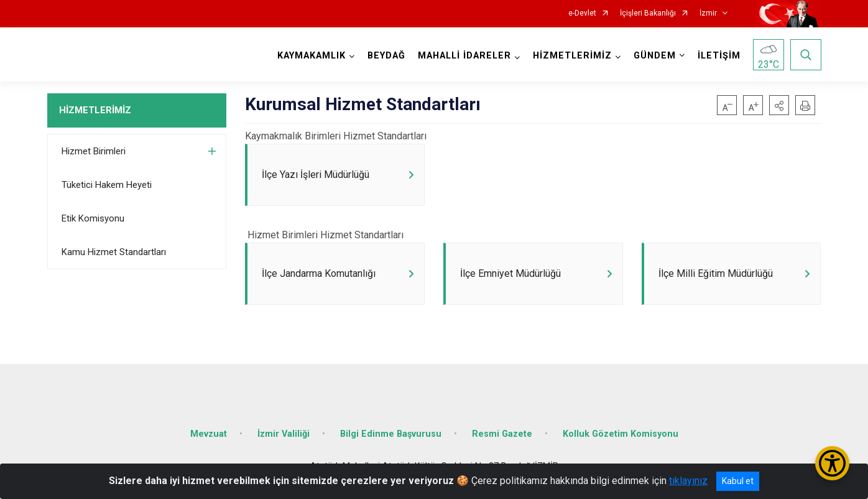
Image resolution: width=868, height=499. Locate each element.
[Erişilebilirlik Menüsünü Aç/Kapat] (832, 463)
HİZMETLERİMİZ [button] (572, 56)
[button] (779, 105)
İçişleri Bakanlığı (648, 13)
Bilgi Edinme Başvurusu (391, 434)
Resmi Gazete (502, 434)
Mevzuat (209, 434)
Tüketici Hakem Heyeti (107, 185)
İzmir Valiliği (284, 434)
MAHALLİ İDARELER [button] (464, 56)
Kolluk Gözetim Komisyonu (621, 434)
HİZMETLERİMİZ (95, 110)
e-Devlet (582, 13)
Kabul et (738, 481)
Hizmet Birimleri (94, 151)
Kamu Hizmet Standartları (114, 252)
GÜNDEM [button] (655, 56)
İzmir (708, 13)
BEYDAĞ (386, 56)
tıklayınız (688, 481)
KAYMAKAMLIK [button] (312, 56)
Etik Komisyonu (93, 218)
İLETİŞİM (719, 56)
